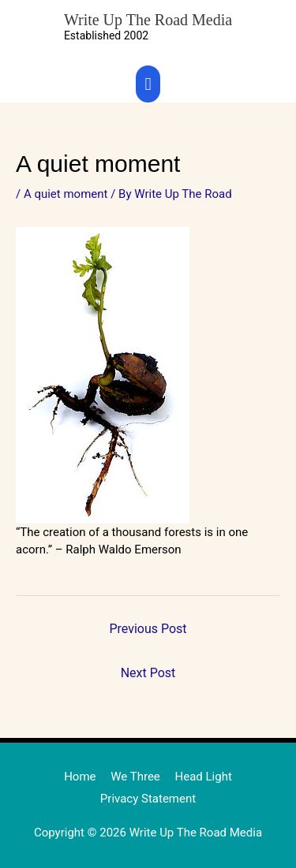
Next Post (148, 673)
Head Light (204, 777)
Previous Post (148, 629)
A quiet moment (66, 194)
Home (80, 777)
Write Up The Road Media (148, 20)
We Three (135, 777)
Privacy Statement (148, 799)
